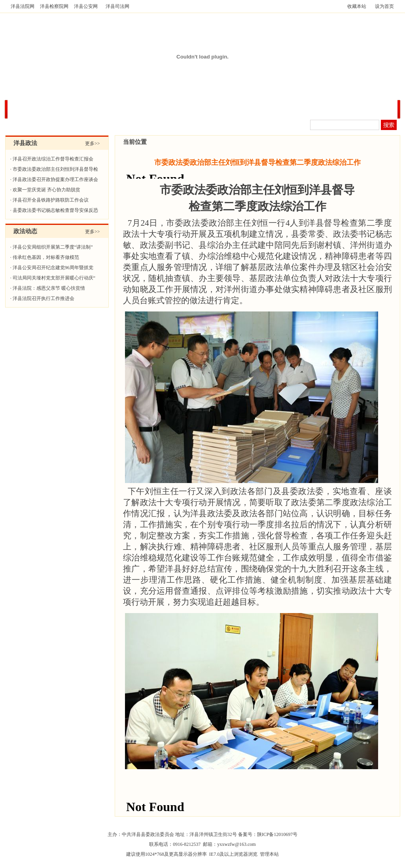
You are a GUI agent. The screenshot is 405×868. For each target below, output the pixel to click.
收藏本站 (357, 6)
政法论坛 (379, 109)
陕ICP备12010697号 (277, 834)
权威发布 (97, 109)
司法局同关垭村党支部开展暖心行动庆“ (54, 278)
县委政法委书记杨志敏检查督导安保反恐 (55, 210)
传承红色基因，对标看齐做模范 (46, 257)
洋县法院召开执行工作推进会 (44, 298)
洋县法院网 (23, 6)
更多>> (93, 143)
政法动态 (132, 109)
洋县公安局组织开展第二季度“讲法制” (53, 247)
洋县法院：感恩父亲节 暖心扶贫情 (49, 288)
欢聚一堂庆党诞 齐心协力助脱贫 (46, 190)
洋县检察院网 (54, 6)
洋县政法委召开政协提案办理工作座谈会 (55, 179)
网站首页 (26, 109)
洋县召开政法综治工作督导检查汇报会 (53, 159)
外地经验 (343, 109)
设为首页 (384, 6)
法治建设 (202, 109)
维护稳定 (273, 109)
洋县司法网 (117, 6)
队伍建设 (238, 109)
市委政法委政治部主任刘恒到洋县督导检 (55, 169)
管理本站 (269, 854)
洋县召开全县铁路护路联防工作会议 (51, 200)
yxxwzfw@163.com (236, 844)
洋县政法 (62, 109)
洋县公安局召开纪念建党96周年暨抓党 (53, 268)
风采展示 (308, 109)
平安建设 (167, 109)
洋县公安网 (86, 6)
